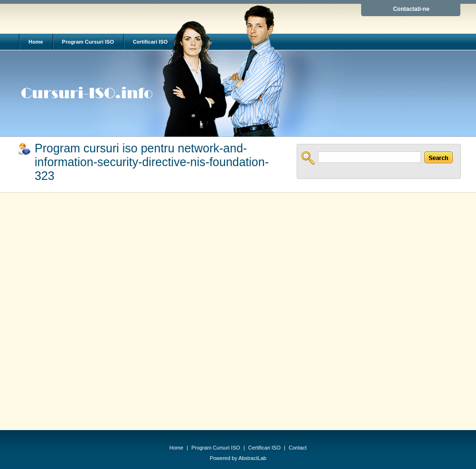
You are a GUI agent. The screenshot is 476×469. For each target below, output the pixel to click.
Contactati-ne (411, 9)
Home (36, 42)
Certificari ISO (150, 42)
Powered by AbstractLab (238, 458)
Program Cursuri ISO (88, 42)
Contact (298, 448)
